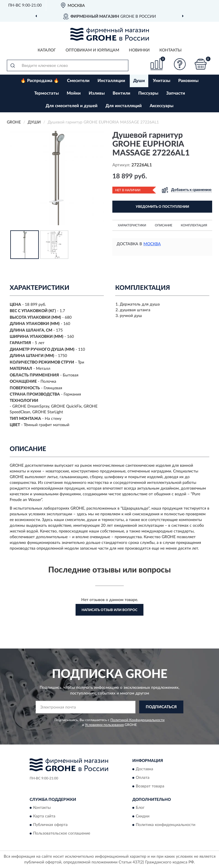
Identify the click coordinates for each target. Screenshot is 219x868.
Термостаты (46, 93)
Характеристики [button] (132, 225)
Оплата (143, 778)
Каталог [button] (47, 50)
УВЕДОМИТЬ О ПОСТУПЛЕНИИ (162, 207)
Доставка (144, 769)
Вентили (121, 93)
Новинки (139, 50)
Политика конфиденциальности (166, 825)
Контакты (171, 50)
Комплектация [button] (194, 225)
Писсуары (148, 93)
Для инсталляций (124, 106)
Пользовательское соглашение (62, 834)
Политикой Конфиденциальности (137, 720)
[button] (180, 64)
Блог (140, 808)
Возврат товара (150, 786)
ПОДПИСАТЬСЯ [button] (161, 707)
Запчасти (176, 93)
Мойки (74, 93)
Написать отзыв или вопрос (109, 610)
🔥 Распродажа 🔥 (40, 81)
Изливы (97, 93)
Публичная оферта (50, 825)
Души (139, 81)
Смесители (78, 81)
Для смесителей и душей (72, 106)
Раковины (188, 81)
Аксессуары (162, 106)
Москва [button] (152, 244)
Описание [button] (164, 225)
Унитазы (162, 81)
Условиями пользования (104, 725)
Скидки (143, 817)
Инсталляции (111, 81)
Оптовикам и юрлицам (92, 50)
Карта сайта (44, 817)
